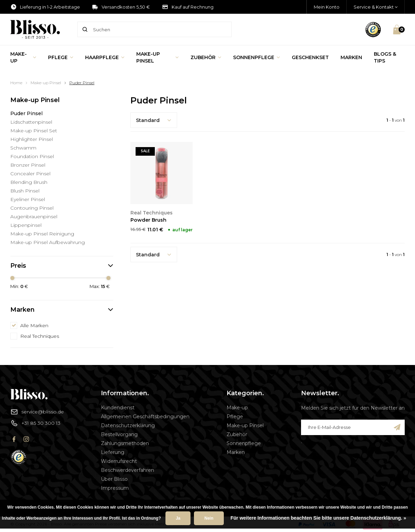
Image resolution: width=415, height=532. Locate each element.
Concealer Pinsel (30, 174)
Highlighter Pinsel (32, 139)
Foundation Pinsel (32, 156)
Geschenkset (310, 57)
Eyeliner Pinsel (28, 199)
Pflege (61, 57)
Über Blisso (114, 479)
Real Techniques (40, 336)
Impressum (115, 488)
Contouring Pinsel (32, 208)
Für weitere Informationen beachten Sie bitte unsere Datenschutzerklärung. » (319, 518)
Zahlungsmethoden (125, 443)
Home (16, 83)
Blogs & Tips (385, 57)
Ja (178, 518)
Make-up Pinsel (158, 57)
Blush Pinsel (25, 191)
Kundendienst (118, 408)
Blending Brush (29, 182)
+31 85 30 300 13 (35, 423)
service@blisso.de (37, 412)
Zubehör (206, 57)
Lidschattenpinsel (31, 122)
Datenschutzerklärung (128, 425)
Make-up (23, 57)
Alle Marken (34, 325)
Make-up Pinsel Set (34, 131)
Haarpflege (105, 57)
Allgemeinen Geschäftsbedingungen (145, 417)
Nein (209, 518)
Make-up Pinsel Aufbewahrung (48, 242)
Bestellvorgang (119, 434)
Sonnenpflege (257, 57)
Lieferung (113, 452)
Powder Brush (148, 220)
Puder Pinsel (82, 83)
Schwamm (23, 148)
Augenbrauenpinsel (34, 217)
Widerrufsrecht (119, 461)
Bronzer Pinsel (28, 165)
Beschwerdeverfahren (128, 470)
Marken (351, 57)
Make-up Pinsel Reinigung (42, 234)
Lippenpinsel (26, 225)
